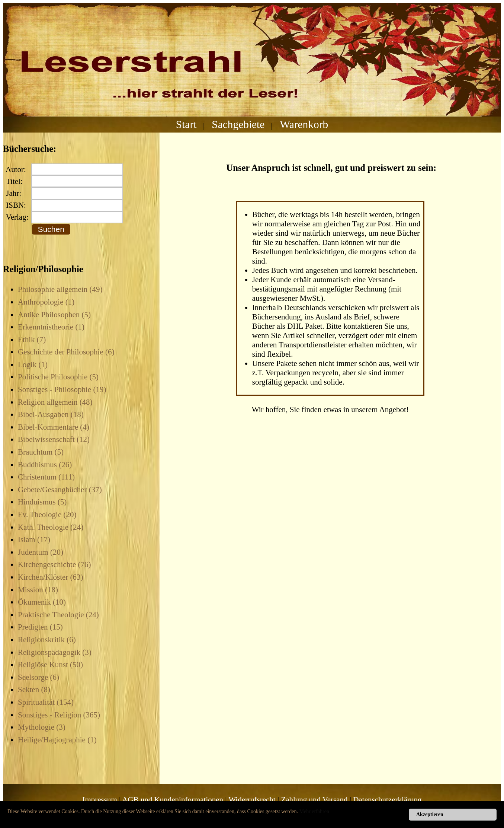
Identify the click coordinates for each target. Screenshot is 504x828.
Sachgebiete (238, 124)
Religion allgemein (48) (55, 402)
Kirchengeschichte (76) (54, 564)
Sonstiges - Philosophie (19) (62, 389)
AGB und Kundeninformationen (173, 800)
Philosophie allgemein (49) (60, 289)
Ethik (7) (32, 340)
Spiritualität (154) (46, 702)
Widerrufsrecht (252, 800)
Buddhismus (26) (45, 465)
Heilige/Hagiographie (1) (57, 740)
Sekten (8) (34, 690)
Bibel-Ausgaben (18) (51, 414)
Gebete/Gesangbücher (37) (60, 490)
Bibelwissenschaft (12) (54, 439)
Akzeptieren (430, 814)
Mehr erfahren (314, 811)
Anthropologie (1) (46, 302)
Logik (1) (33, 364)
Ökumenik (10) (42, 602)
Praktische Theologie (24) (58, 615)
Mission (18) (38, 590)
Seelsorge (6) (38, 677)
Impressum (99, 800)
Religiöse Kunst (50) (50, 665)
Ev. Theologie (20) (47, 515)
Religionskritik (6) (47, 640)
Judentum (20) (41, 552)
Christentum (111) (46, 477)
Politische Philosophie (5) (58, 377)
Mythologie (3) (42, 727)
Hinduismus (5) (42, 502)
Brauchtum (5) (41, 452)
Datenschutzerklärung (387, 800)
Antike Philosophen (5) (54, 315)
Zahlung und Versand (314, 800)
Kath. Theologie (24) (51, 527)
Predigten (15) (40, 627)
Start (186, 124)
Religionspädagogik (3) (55, 652)
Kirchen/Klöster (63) (51, 577)
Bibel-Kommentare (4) (54, 427)
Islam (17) (34, 539)
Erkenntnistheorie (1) (51, 327)
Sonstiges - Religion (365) (59, 715)
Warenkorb (304, 124)
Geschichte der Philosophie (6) (66, 352)
